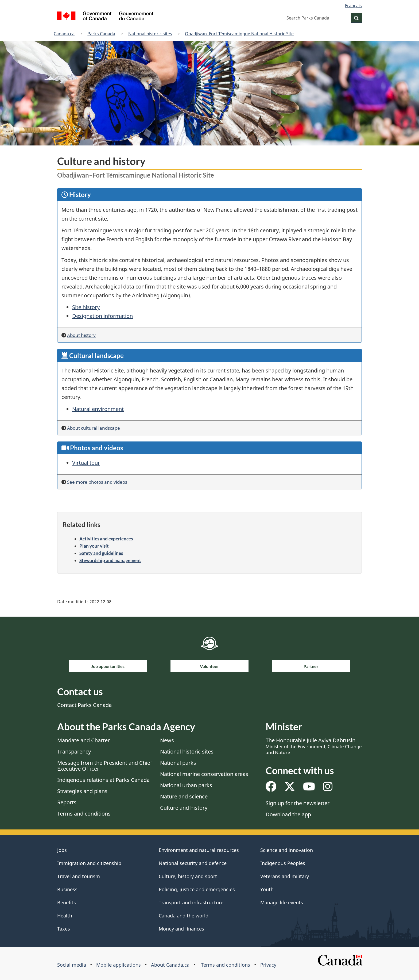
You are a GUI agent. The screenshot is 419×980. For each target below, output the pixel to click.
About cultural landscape (94, 428)
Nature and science (184, 796)
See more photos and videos (97, 482)
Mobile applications (119, 965)
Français (353, 6)
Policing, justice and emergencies (197, 889)
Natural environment (98, 409)
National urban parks (186, 785)
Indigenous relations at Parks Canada (103, 780)
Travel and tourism (79, 876)
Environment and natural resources (199, 850)
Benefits (67, 902)
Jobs (62, 850)
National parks (178, 763)
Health (65, 916)
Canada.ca (64, 34)
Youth (267, 889)
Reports (67, 802)
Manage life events (282, 902)
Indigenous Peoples (283, 863)
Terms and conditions (84, 814)
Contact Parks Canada (84, 705)
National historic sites (150, 34)
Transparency (74, 752)
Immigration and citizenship (89, 863)
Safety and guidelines (101, 553)
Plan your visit (94, 546)
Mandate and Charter (84, 740)
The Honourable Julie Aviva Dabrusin (314, 746)
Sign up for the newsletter (298, 803)
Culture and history (184, 808)
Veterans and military (285, 876)
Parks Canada (101, 34)
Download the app (288, 814)
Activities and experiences (106, 539)
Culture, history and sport (188, 876)
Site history (86, 307)
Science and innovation (287, 850)
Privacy (268, 965)
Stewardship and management (110, 560)
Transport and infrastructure (191, 902)
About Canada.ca (170, 965)
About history (81, 335)
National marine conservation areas (204, 774)
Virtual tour (86, 463)
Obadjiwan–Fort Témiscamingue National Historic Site (239, 34)
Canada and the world (184, 916)
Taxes (64, 929)
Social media (72, 965)
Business (67, 889)
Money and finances (181, 929)
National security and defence (193, 863)
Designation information (102, 316)
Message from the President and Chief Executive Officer (105, 766)
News (167, 740)
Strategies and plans (82, 791)
